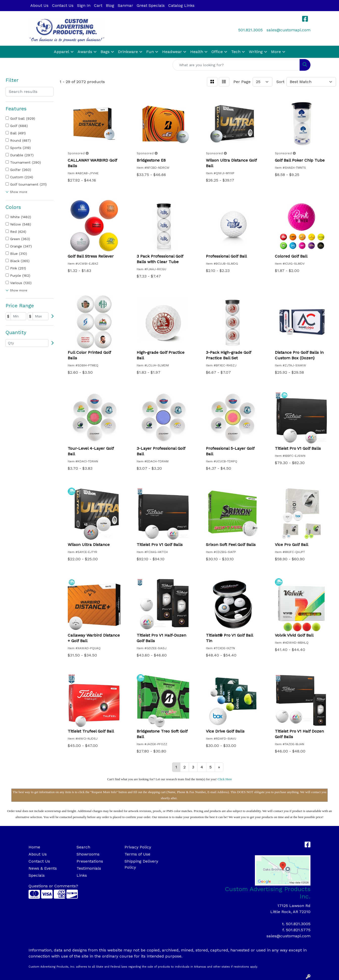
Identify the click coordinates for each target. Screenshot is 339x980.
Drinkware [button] (128, 52)
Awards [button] (85, 52)
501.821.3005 (250, 30)
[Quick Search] (236, 65)
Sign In (84, 5)
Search (83, 847)
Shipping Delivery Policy (141, 864)
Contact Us (63, 5)
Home (34, 847)
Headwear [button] (172, 52)
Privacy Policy (138, 847)
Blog (110, 5)
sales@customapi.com (288, 30)
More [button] (276, 52)
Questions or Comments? (53, 886)
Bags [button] (105, 52)
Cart (98, 5)
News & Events (43, 868)
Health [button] (197, 52)
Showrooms (88, 854)
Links (82, 875)
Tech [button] (236, 52)
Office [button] (217, 52)
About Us (39, 5)
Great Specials (151, 5)
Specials (37, 875)
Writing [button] (256, 52)
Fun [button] (150, 52)
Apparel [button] (62, 52)
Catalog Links (181, 5)
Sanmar (125, 5)
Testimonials (89, 868)
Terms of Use (137, 854)
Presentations (90, 861)
